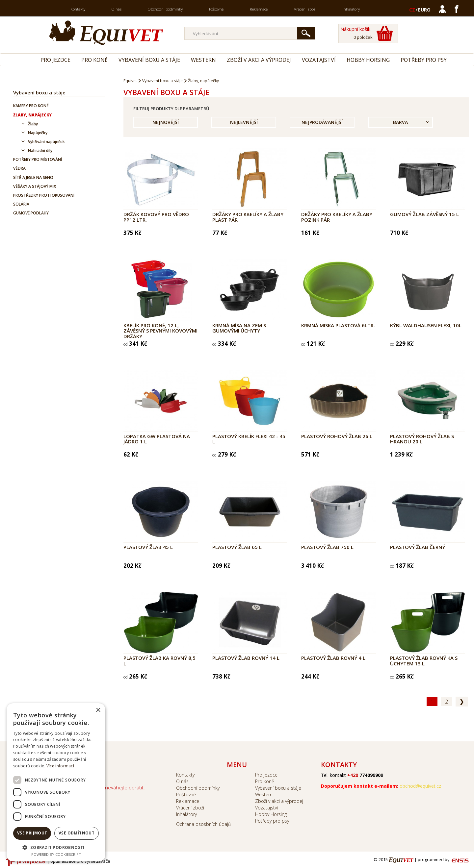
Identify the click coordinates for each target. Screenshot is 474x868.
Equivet (130, 81)
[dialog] (56, 782)
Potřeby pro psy (424, 60)
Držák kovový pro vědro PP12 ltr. (156, 217)
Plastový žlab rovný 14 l (246, 658)
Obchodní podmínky (165, 9)
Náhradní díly (40, 150)
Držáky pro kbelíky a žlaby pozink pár (337, 217)
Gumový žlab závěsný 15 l (424, 214)
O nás (117, 9)
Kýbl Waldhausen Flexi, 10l (426, 325)
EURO (424, 10)
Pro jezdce (55, 60)
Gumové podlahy (31, 213)
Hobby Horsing (368, 60)
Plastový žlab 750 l (327, 547)
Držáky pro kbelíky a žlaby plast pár (248, 217)
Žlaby (33, 124)
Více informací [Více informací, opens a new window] (60, 766)
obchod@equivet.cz (420, 786)
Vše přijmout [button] (32, 833)
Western (203, 60)
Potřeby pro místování (38, 159)
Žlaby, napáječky (32, 115)
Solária (21, 204)
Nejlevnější (244, 122)
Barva (400, 122)
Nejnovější (166, 122)
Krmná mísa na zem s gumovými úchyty (239, 328)
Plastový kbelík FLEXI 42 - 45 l (249, 439)
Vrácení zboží (305, 9)
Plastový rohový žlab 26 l (337, 436)
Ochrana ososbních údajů (203, 824)
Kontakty (78, 9)
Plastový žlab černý (418, 547)
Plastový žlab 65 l (237, 547)
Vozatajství (319, 60)
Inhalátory (351, 9)
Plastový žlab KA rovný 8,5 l (159, 661)
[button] (56, 847)
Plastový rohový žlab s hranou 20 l (422, 439)
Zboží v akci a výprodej (259, 60)
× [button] (98, 710)
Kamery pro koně (31, 106)
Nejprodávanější (322, 122)
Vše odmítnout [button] (77, 833)
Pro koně (94, 60)
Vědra (19, 168)
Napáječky (38, 133)
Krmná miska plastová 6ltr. (338, 325)
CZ (412, 10)
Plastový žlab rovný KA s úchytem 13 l (424, 661)
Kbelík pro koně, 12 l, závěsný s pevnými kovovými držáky (160, 331)
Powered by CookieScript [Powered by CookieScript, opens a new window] (56, 854)
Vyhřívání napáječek (46, 142)
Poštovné (216, 9)
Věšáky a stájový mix (35, 186)
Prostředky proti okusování (44, 195)
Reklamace (259, 9)
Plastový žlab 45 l (148, 547)
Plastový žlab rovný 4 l (333, 658)
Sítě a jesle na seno (33, 177)
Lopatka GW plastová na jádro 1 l (157, 439)
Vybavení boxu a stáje (149, 60)
